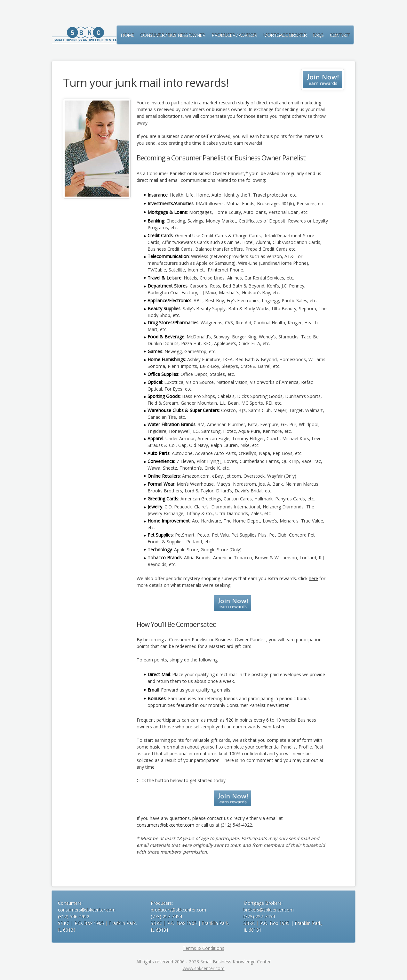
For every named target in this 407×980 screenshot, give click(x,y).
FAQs (318, 35)
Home (127, 35)
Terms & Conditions (203, 948)
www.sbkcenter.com (204, 968)
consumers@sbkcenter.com (165, 825)
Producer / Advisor (234, 35)
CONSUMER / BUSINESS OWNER (173, 35)
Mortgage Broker (285, 35)
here (313, 578)
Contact (340, 35)
